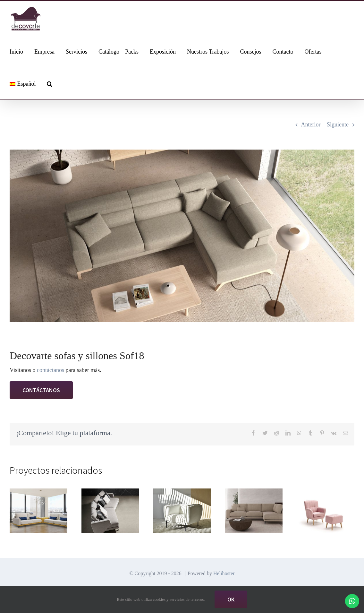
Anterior (311, 125)
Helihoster (224, 567)
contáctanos (51, 370)
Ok (231, 599)
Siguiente (338, 125)
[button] (50, 83)
